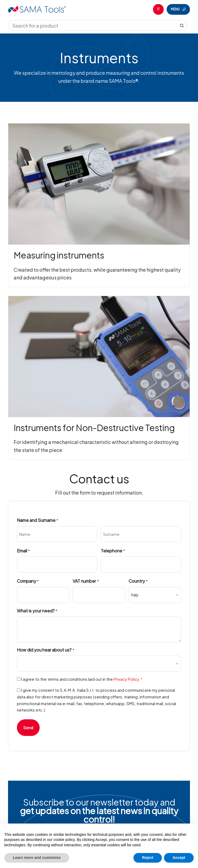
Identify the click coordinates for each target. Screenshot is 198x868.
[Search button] (182, 25)
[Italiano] (158, 9)
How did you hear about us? (46, 650)
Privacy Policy (126, 679)
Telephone (113, 551)
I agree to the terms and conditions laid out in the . (82, 679)
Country (138, 581)
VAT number (86, 581)
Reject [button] (148, 858)
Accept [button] (179, 858)
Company (28, 581)
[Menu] (178, 9)
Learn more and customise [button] (37, 858)
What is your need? (37, 611)
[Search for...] (92, 25)
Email (23, 551)
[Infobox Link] (99, 205)
